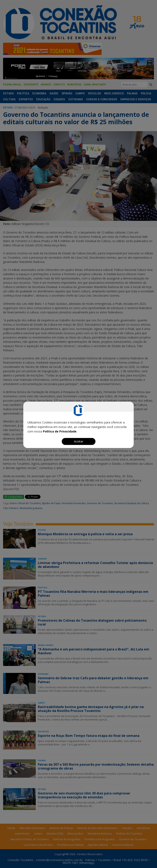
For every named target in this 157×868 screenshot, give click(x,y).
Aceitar (79, 441)
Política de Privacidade (60, 431)
